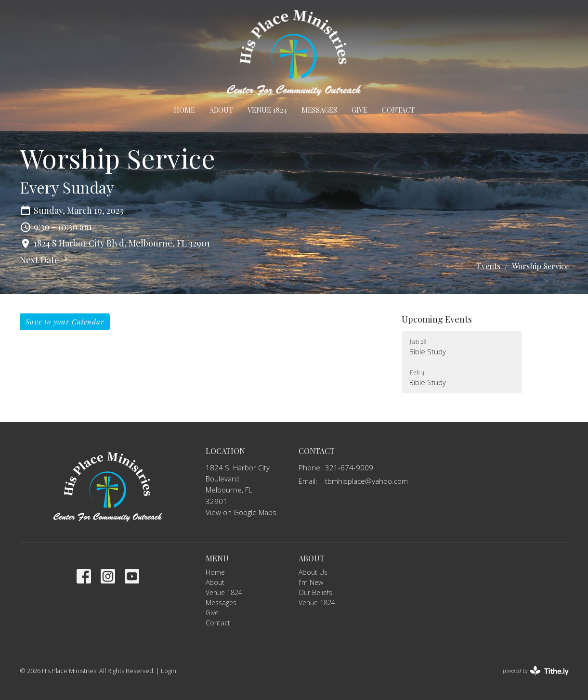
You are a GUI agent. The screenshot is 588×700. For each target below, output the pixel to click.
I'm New (311, 582)
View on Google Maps (241, 512)
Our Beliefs (315, 592)
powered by (536, 671)
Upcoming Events (437, 319)
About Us (313, 572)
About (221, 110)
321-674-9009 (349, 467)
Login (169, 671)
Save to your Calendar (65, 322)
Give (359, 110)
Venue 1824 (267, 110)
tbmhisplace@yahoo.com (366, 481)
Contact (398, 110)
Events (489, 266)
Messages (319, 110)
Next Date (45, 260)
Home (184, 110)
